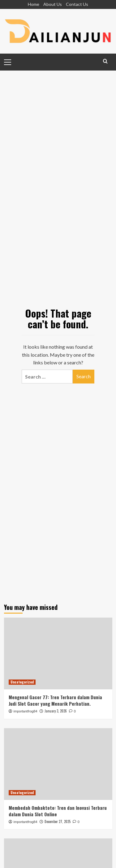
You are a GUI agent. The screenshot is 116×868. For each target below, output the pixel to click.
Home (34, 4)
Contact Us (77, 4)
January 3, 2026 (56, 711)
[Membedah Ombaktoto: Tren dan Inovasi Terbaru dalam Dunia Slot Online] (58, 764)
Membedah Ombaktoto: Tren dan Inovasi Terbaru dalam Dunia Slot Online (58, 811)
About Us (53, 4)
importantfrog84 (26, 711)
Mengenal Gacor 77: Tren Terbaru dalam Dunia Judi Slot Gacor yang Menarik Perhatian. (55, 700)
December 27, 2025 (58, 821)
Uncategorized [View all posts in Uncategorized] (22, 682)
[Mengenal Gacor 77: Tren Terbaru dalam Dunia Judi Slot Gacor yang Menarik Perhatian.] (58, 653)
